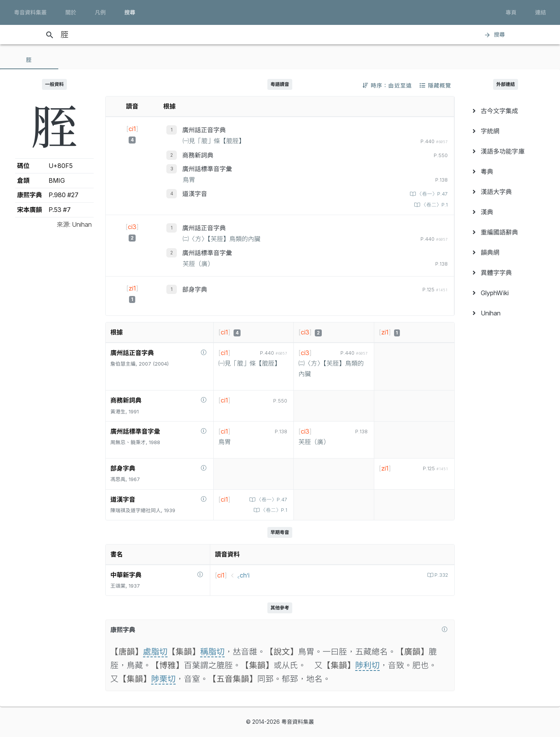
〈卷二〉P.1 (434, 205)
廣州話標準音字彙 (207, 169)
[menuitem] (506, 111)
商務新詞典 (198, 155)
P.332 (440, 575)
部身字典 (195, 289)
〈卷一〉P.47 (432, 194)
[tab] (29, 60)
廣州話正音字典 (204, 130)
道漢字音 (195, 194)
